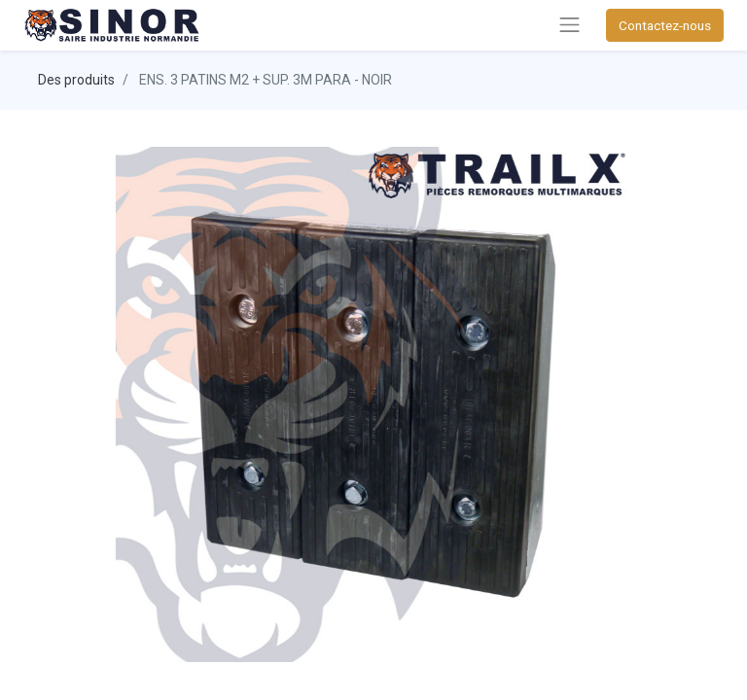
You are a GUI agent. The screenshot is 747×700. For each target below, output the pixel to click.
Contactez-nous (665, 25)
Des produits (76, 80)
